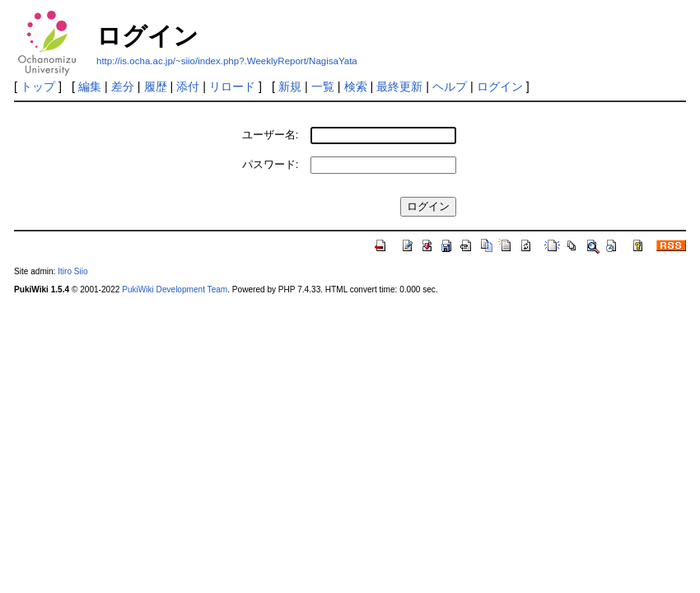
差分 (123, 86)
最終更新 (399, 86)
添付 (188, 86)
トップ (38, 86)
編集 (90, 86)
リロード (232, 86)
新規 (290, 86)
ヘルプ (450, 86)
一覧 (323, 86)
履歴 (156, 86)
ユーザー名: (271, 135)
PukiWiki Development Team (175, 289)
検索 (356, 86)
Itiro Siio (72, 271)
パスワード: (271, 164)
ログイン (500, 86)
